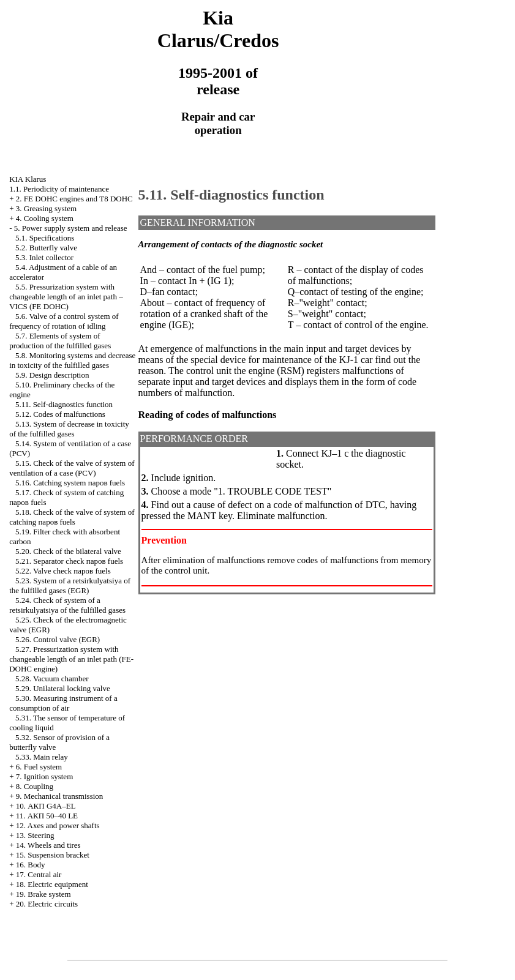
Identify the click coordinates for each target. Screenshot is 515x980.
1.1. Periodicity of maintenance (59, 189)
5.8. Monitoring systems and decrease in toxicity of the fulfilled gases (72, 360)
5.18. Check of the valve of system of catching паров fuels (72, 517)
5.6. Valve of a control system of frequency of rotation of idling (64, 321)
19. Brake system (43, 894)
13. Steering (35, 835)
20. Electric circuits (47, 904)
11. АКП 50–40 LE (47, 816)
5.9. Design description (52, 375)
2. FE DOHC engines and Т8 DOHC (74, 199)
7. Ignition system (45, 776)
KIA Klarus (28, 179)
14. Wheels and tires (48, 845)
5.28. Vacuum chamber (52, 679)
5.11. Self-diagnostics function (64, 404)
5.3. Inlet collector (44, 257)
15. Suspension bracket (53, 855)
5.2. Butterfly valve (46, 248)
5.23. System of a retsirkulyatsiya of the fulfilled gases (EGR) (70, 585)
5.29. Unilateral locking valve (63, 688)
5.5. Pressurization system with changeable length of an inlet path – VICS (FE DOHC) (66, 297)
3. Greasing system (46, 208)
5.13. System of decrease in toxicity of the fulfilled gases (69, 429)
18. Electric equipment (52, 884)
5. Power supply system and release (71, 228)
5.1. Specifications (45, 238)
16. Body (31, 865)
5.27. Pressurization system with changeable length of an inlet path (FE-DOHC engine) (71, 659)
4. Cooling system (45, 218)
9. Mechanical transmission (60, 796)
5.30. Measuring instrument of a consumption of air (63, 703)
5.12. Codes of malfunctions (60, 414)
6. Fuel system (39, 767)
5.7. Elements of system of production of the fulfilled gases (60, 341)
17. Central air (39, 874)
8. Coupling (35, 786)
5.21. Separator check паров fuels (69, 561)
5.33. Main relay (42, 757)
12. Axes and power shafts (58, 825)
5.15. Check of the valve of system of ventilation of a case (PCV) (72, 468)
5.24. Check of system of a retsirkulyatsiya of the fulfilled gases (67, 605)
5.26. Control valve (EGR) (58, 639)
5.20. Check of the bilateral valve (68, 551)
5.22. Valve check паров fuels (63, 571)
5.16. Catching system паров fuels (70, 483)
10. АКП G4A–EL (46, 806)
